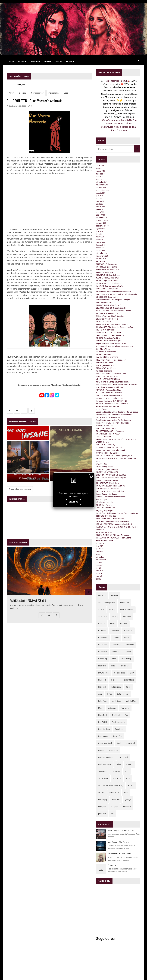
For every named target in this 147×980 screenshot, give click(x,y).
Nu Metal (116, 715)
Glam (132, 673)
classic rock (114, 792)
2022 (99, 554)
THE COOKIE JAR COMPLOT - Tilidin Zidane (114, 538)
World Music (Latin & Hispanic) (111, 785)
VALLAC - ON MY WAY (105, 272)
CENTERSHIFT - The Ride (106, 516)
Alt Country (124, 602)
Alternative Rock (127, 610)
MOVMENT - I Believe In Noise (108, 275)
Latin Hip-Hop (123, 694)
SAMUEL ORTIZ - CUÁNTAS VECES (110, 335)
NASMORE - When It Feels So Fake (110, 398)
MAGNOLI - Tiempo (104, 505)
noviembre (102, 185)
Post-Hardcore (104, 729)
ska (113, 814)
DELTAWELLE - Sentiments (107, 264)
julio (99, 196)
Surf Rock (117, 778)
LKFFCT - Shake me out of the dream (111, 497)
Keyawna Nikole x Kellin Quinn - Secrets (112, 324)
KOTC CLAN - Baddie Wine (107, 267)
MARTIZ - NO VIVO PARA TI (107, 472)
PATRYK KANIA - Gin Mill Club (108, 453)
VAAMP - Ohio (102, 464)
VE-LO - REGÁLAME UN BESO (108, 379)
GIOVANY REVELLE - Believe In (108, 283)
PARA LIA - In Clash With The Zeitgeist (111, 478)
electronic (116, 800)
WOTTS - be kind (103, 442)
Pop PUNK (103, 722)
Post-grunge (103, 736)
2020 (99, 573)
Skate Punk (103, 771)
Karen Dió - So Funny (104, 363)
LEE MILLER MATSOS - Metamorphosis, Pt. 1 (114, 456)
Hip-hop (114, 680)
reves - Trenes (102, 409)
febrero (101, 174)
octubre (101, 188)
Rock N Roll (123, 757)
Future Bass (125, 666)
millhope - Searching (104, 371)
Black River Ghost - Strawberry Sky (110, 519)
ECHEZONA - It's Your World (107, 376)
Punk (119, 743)
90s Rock (114, 595)
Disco (129, 652)
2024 (100, 215)
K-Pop (110, 694)
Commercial (103, 638)
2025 (100, 179)
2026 (100, 166)
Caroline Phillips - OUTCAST (107, 357)
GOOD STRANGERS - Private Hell (109, 396)
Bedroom (124, 624)
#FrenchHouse (113, 123)
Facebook (22, 61)
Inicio (11, 61)
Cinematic (128, 631)
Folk (113, 666)
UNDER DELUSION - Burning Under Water (113, 521)
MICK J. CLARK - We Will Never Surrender (112, 535)
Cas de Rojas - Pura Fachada (108, 489)
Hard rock (102, 680)
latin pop (114, 807)
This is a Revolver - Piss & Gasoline (110, 316)
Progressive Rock (105, 743)
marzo (100, 171)
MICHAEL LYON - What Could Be (109, 305)
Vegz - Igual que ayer (104, 510)
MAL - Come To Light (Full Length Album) (113, 382)
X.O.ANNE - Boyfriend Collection (109, 393)
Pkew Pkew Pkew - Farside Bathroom (111, 360)
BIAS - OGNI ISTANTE (105, 541)
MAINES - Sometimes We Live (108, 338)
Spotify (59, 61)
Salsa (118, 764)
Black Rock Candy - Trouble (107, 319)
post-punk (127, 807)
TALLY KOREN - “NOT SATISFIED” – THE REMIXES (116, 439)
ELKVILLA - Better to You (106, 428)
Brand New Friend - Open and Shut (110, 491)
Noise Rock (103, 715)
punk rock (102, 814)
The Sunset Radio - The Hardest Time (111, 374)
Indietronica (116, 687)
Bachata (102, 624)
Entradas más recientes (20, 489)
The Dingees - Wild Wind (106, 365)
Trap (128, 778)
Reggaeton (114, 750)
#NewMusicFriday (110, 127)
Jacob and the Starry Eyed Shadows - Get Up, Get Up (117, 412)
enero (100, 177)
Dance (127, 638)
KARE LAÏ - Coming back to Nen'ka (110, 286)
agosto (101, 193)
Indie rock (102, 687)
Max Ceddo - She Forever (118, 842)
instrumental (54, 93)
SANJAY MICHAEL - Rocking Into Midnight (113, 300)
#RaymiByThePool (128, 120)
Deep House (117, 652)
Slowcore (116, 771)
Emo (114, 659)
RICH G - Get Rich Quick (106, 330)
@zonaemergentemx (117, 81)
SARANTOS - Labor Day (106, 445)
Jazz (66, 93)
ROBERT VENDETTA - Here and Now (110, 486)
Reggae (101, 750)
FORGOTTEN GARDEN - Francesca (110, 431)
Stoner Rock (103, 778)
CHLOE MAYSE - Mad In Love (108, 483)
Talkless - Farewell (103, 354)
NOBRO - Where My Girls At (107, 480)
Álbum (11, 93)
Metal (101, 708)
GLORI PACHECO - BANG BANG (109, 333)
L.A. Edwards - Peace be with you (109, 387)
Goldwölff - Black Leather (106, 352)
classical (23, 93)
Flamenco (102, 666)
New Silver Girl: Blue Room (119, 854)
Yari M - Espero (102, 500)
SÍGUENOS (73, 502)
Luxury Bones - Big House (106, 494)
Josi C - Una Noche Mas (106, 508)
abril (99, 168)
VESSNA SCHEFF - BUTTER (107, 313)
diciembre (102, 182)
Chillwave (102, 631)
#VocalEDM (127, 123)
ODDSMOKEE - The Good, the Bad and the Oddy (115, 327)
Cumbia (116, 638)
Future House (104, 673)
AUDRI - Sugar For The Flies (107, 281)
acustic (131, 785)
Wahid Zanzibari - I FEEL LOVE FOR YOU (28, 600)
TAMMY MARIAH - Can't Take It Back (111, 450)
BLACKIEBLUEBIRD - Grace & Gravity (111, 308)
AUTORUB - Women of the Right (109, 390)
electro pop (103, 800)
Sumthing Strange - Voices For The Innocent (114, 420)
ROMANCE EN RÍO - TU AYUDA (108, 434)
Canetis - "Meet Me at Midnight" (109, 341)
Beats (112, 624)
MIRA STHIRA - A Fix (104, 302)
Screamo (129, 764)
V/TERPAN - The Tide (104, 426)
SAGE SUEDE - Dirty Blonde (107, 289)
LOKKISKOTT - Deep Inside (107, 297)
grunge (128, 800)
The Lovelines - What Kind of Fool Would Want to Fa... (118, 385)
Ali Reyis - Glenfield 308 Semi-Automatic (112, 404)
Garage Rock (119, 673)
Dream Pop (103, 659)
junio (100, 198)
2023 (100, 250)
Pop (126, 715)
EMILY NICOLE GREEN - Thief (108, 270)
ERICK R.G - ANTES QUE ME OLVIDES (111, 475)
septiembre (102, 190)
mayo (100, 201)
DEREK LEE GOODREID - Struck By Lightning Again (116, 294)
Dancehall (130, 645)
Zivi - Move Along (103, 349)
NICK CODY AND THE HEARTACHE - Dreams (114, 311)
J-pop (128, 687)
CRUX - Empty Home (104, 467)
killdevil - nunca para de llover (108, 406)
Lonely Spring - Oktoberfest (107, 469)
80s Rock (102, 595)
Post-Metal (120, 729)
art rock (101, 792)
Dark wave (103, 652)
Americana (103, 617)
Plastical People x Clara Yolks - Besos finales (114, 415)
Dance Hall (103, 645)
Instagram (35, 61)
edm (126, 792)
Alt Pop (112, 610)
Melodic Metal (131, 701)
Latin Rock (103, 701)
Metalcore (112, 708)
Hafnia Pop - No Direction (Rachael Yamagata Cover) (117, 513)
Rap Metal (131, 743)
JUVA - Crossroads (104, 437)
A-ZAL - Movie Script (104, 532)
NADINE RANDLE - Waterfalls (108, 278)
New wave (125, 708)
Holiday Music (128, 680)
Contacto (70, 61)
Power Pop (118, 736)
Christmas (115, 631)
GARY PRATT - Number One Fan (109, 448)
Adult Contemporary (107, 602)
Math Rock (116, 701)
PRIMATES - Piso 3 (104, 322)
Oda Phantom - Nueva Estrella (108, 417)
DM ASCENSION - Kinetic (106, 368)
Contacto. (112, 865)
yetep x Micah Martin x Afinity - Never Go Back (115, 346)
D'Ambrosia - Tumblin (104, 502)
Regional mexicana (106, 757)
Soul (127, 771)
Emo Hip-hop (126, 659)
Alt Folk (101, 610)
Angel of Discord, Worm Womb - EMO (111, 344)
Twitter (48, 61)
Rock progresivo (105, 764)
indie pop (102, 807)
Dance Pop (116, 645)
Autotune (127, 617)
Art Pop (115, 617)
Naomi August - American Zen (121, 831)
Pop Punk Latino (118, 722)
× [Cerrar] (91, 476)
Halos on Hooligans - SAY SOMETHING (112, 401)
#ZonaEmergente (110, 120)
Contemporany (37, 93)
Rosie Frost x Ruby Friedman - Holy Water (113, 423)
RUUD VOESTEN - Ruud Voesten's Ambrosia (113, 292)
